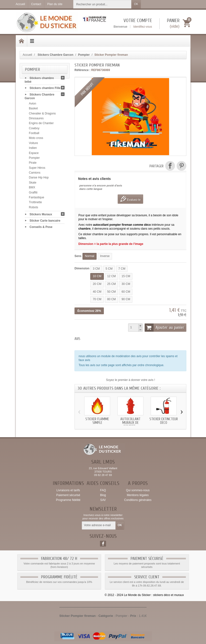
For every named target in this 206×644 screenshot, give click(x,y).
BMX (32, 188)
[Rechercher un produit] (102, 4)
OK (136, 4)
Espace (34, 154)
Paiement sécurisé (68, 495)
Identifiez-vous (143, 27)
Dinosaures (36, 119)
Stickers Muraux (41, 215)
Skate (33, 184)
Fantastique (37, 198)
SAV (103, 500)
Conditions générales (138, 500)
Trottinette (35, 203)
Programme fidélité (68, 500)
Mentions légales (138, 495)
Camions (35, 174)
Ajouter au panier (165, 328)
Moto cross (36, 139)
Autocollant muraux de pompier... (130, 423)
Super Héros (37, 169)
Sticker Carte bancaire (45, 221)
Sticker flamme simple (97, 421)
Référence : (82, 70)
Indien (33, 149)
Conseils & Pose (41, 228)
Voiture (33, 144)
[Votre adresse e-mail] (99, 525)
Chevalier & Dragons (42, 114)
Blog (103, 495)
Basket (33, 109)
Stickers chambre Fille (45, 89)
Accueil (28, 55)
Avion (33, 105)
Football (34, 134)
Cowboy (34, 129)
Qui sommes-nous (138, 490)
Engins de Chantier (41, 124)
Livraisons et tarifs (68, 490)
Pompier (34, 159)
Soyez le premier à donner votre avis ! (131, 380)
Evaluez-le (130, 199)
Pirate (33, 164)
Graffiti (33, 193)
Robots (33, 208)
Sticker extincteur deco (164, 421)
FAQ (103, 490)
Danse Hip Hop (39, 178)
